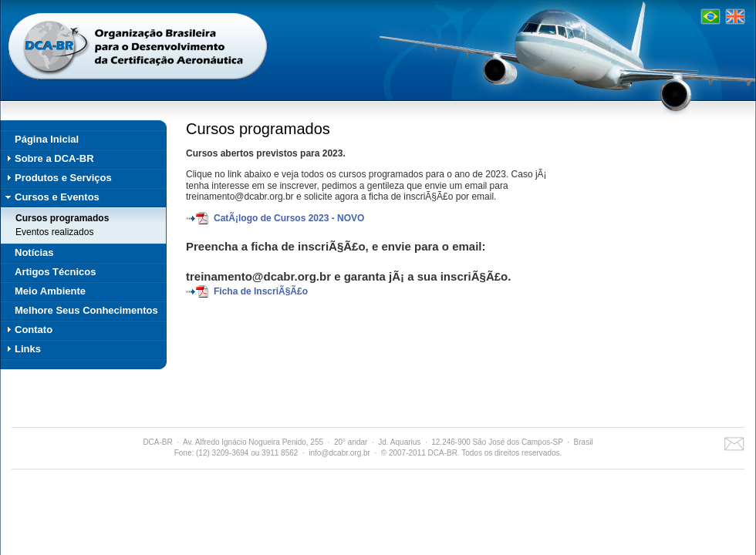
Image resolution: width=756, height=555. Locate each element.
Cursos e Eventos (57, 197)
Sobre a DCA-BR (54, 158)
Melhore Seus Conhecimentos (86, 310)
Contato (34, 330)
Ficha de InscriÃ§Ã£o (261, 291)
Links (28, 349)
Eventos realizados (54, 232)
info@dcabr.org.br (339, 453)
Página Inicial (47, 139)
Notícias (34, 252)
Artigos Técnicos (55, 272)
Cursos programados (62, 218)
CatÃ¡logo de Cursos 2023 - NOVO (289, 218)
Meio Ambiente (50, 291)
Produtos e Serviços (63, 178)
